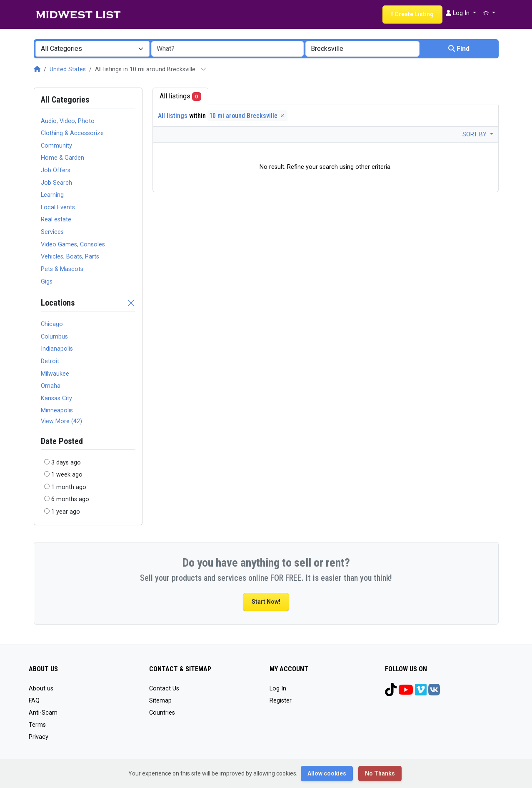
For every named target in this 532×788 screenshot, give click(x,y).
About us (41, 689)
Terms (37, 725)
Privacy (39, 737)
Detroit (50, 361)
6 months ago (70, 499)
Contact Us (164, 689)
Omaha (51, 386)
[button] (489, 13)
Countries (162, 713)
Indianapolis (57, 349)
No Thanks (380, 773)
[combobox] (92, 49)
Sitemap (160, 701)
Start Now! (266, 602)
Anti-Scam (43, 713)
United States (68, 69)
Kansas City (56, 398)
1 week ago (67, 475)
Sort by (475, 134)
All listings (181, 97)
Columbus (54, 337)
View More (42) (61, 421)
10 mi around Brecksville (247, 116)
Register (281, 701)
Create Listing (412, 14)
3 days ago (66, 463)
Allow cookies (327, 773)
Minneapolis (57, 410)
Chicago (52, 324)
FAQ (34, 701)
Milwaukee (55, 374)
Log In (278, 689)
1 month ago (69, 487)
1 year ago (66, 512)
